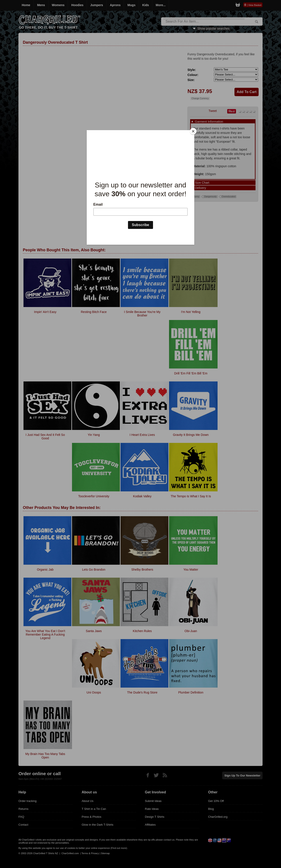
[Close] (193, 131)
